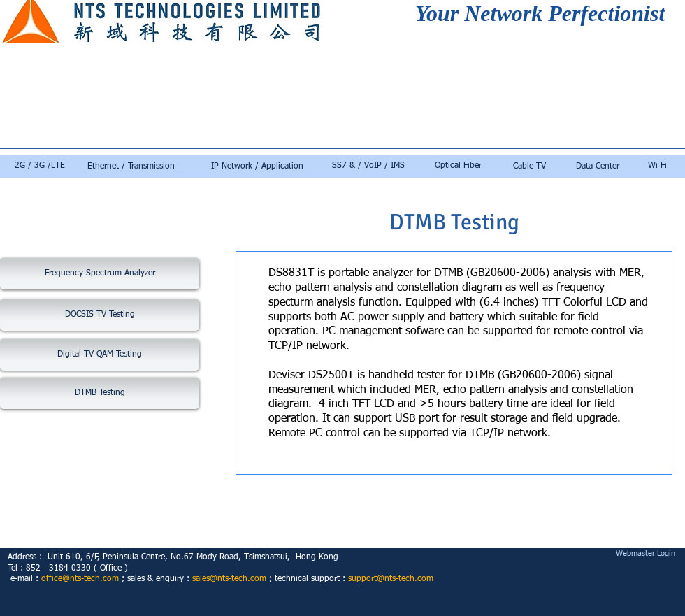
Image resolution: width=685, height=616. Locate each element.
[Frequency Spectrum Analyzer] (100, 274)
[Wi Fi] (657, 166)
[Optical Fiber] (458, 166)
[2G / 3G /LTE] (40, 166)
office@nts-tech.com (80, 579)
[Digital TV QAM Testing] (100, 355)
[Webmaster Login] (645, 554)
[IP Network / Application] (257, 167)
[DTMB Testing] (100, 393)
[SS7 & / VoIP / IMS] (368, 166)
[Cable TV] (529, 167)
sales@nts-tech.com (229, 579)
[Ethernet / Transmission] (131, 167)
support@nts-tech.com (391, 579)
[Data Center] (597, 167)
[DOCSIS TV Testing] (100, 315)
